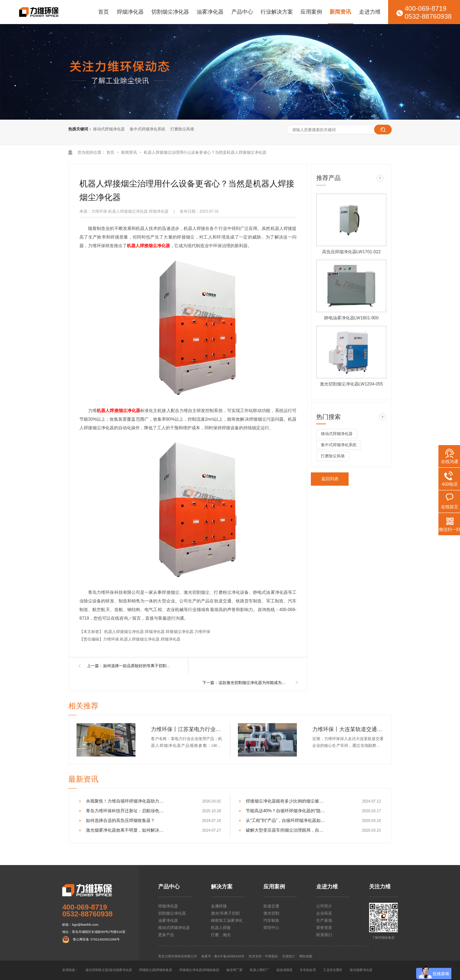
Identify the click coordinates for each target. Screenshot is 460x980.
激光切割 (271, 913)
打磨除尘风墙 (182, 129)
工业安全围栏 (333, 970)
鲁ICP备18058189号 (229, 956)
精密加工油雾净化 (227, 920)
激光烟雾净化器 (361, 970)
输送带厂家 (234, 970)
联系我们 (324, 935)
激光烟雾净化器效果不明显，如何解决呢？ (126, 830)
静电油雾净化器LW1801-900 (351, 318)
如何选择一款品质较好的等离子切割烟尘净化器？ (138, 666)
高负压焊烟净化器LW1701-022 (351, 252)
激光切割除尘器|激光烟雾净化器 (109, 970)
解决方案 (222, 887)
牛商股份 (271, 956)
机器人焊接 (221, 928)
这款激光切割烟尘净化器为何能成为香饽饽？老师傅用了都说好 (254, 683)
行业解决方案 (277, 12)
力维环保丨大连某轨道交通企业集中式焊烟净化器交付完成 (348, 729)
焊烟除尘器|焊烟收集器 (156, 970)
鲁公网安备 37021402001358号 (96, 939)
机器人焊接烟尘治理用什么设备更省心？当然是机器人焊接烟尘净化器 (205, 152)
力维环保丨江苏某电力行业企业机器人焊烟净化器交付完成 (187, 729)
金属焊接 (219, 906)
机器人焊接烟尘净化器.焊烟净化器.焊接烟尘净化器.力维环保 (157, 632)
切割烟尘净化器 (170, 12)
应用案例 (311, 12)
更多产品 (166, 935)
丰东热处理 (308, 970)
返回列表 (330, 479)
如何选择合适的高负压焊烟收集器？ (120, 820)
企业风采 (324, 913)
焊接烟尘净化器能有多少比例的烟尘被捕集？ (286, 801)
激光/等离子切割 (225, 913)
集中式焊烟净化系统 (148, 129)
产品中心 (242, 12)
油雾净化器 (210, 12)
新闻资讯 (340, 12)
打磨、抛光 (221, 935)
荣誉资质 (324, 928)
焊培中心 (271, 928)
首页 (103, 12)
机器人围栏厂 (259, 970)
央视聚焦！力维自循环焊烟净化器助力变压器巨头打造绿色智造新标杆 (126, 801)
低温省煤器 (284, 970)
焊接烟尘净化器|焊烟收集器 (199, 970)
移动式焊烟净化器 (109, 129)
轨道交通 (271, 906)
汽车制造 (271, 920)
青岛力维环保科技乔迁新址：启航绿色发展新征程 (126, 811)
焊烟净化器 (130, 12)
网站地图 (306, 956)
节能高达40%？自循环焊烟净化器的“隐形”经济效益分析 (286, 811)
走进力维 (370, 12)
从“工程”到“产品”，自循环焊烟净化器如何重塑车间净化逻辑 (286, 820)
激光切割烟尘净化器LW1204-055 (351, 384)
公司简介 (324, 906)
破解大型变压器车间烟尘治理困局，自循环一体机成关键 (286, 830)
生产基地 (324, 920)
